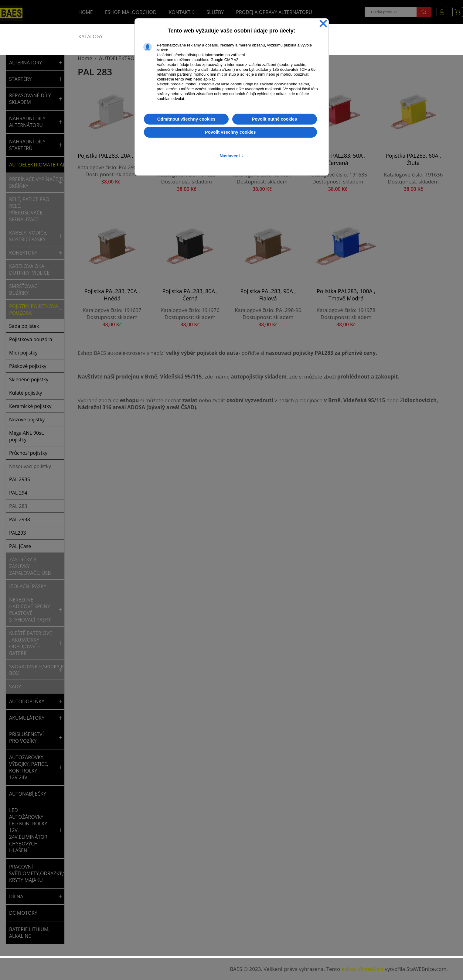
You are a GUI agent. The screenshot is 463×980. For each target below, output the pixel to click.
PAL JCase (20, 546)
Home (86, 12)
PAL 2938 (20, 519)
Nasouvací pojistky (30, 466)
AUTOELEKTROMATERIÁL (33, 165)
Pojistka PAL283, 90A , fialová (170, 278)
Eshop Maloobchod (131, 12)
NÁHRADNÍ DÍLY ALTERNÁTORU (27, 122)
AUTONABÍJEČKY (28, 794)
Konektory (23, 253)
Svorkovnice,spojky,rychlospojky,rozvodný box (33, 670)
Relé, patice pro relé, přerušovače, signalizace (29, 209)
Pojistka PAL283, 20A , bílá (106, 149)
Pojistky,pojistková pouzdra (33, 310)
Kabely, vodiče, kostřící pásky (28, 236)
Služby (215, 12)
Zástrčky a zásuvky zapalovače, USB (30, 566)
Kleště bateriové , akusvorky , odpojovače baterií (31, 643)
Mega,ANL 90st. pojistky (27, 436)
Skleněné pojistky (29, 379)
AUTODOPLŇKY (27, 701)
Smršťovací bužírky (24, 290)
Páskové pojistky (28, 366)
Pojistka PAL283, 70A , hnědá (430, 149)
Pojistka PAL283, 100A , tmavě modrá (236, 278)
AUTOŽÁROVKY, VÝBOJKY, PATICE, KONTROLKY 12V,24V (29, 767)
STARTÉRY (20, 79)
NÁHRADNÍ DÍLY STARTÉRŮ (27, 145)
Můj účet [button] (442, 12)
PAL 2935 (20, 479)
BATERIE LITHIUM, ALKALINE (29, 933)
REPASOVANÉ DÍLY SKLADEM (30, 99)
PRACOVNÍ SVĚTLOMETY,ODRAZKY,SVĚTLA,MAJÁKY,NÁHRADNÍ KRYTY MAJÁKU (33, 873)
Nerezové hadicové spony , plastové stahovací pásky (31, 610)
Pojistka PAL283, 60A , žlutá (365, 149)
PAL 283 (18, 506)
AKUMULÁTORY (27, 718)
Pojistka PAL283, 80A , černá (106, 278)
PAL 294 (18, 493)
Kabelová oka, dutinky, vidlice (29, 269)
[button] (61, 63)
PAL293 (18, 533)
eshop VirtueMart (363, 969)
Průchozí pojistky (28, 453)
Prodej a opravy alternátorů (274, 12)
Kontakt (179, 12)
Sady (15, 687)
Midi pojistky (23, 353)
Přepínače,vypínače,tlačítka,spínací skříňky (33, 183)
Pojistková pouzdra (31, 339)
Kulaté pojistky (26, 393)
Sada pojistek (24, 326)
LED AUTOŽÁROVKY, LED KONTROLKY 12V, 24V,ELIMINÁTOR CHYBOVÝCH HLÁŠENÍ (28, 830)
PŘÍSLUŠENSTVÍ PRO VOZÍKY (26, 738)
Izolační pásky (28, 586)
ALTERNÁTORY (26, 63)
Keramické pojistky (30, 406)
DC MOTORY (23, 913)
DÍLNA (16, 896)
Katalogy (90, 36)
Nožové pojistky (27, 420)
